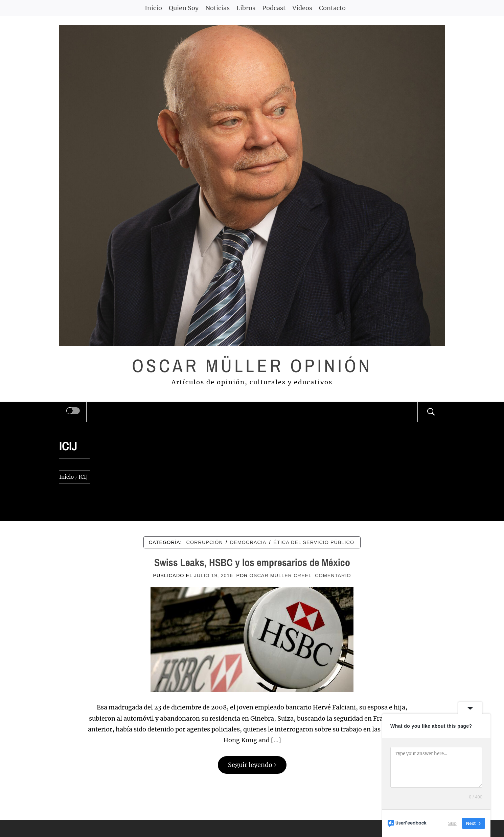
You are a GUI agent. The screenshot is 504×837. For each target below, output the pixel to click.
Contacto (332, 8)
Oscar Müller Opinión (252, 366)
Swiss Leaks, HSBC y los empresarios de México (252, 562)
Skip (452, 823)
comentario (333, 575)
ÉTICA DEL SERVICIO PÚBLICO (314, 542)
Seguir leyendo (252, 765)
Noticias (217, 8)
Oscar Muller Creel (281, 575)
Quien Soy (184, 8)
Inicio (153, 8)
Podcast (274, 8)
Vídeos (302, 8)
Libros (246, 8)
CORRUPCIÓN (205, 542)
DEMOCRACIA (248, 542)
